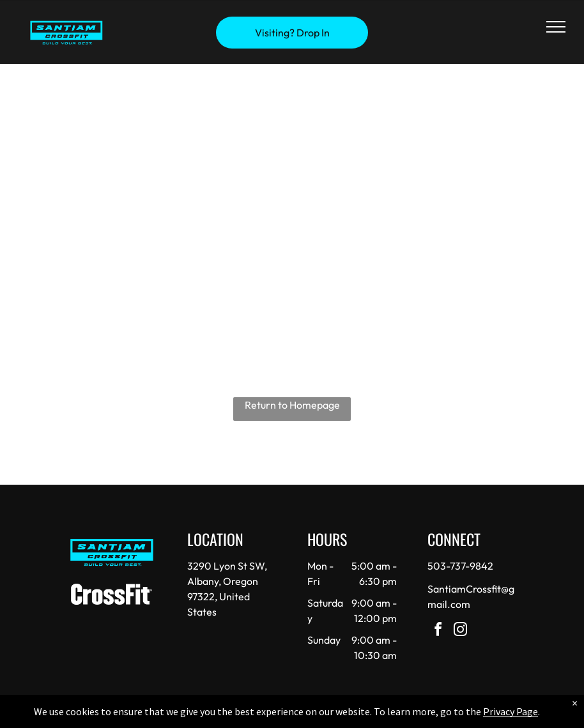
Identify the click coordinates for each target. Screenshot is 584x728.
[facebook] (438, 631)
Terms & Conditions (397, 716)
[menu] (556, 27)
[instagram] (460, 631)
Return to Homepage (292, 405)
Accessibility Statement (318, 716)
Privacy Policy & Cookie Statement (212, 716)
